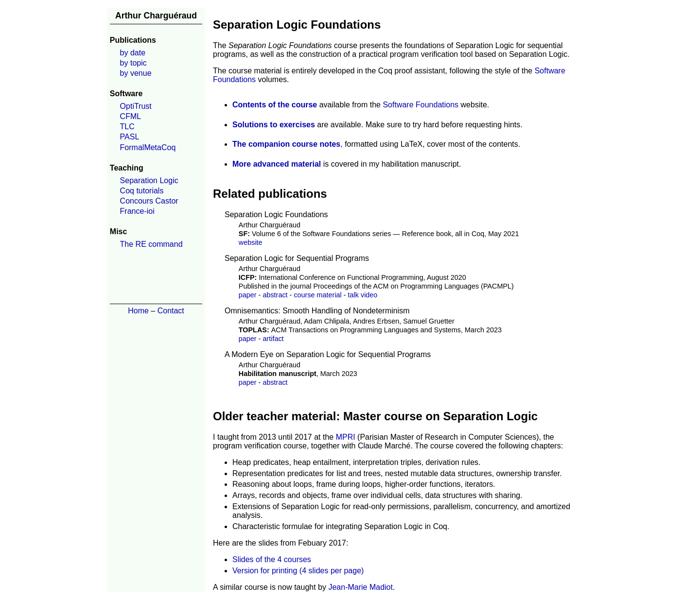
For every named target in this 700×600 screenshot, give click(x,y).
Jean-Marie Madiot (360, 587)
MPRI (346, 437)
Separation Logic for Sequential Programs (297, 258)
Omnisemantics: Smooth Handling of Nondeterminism (317, 311)
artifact (273, 339)
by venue (136, 73)
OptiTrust (136, 106)
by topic (133, 63)
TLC (127, 127)
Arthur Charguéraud (156, 16)
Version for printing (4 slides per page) (298, 571)
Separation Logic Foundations (276, 214)
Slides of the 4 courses (272, 559)
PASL (130, 137)
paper (248, 295)
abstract (275, 295)
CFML (131, 116)
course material (317, 295)
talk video (363, 295)
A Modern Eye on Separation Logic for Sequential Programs (328, 354)
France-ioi (137, 211)
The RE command (151, 244)
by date (133, 53)
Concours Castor (149, 201)
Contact (171, 311)
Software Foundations (420, 105)
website (251, 242)
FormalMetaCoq (148, 147)
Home (138, 311)
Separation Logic (149, 180)
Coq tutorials (142, 191)
